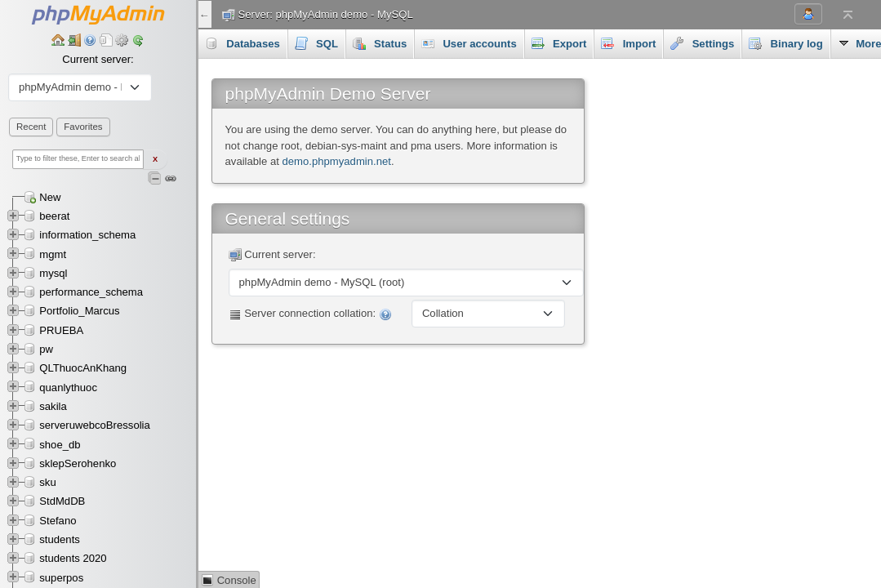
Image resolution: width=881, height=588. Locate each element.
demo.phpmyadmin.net (337, 161)
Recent (31, 127)
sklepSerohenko (78, 463)
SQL (316, 43)
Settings (702, 43)
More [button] (771, 43)
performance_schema (91, 292)
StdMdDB (62, 501)
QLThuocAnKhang (83, 368)
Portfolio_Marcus (79, 311)
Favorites (83, 127)
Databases (242, 43)
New (50, 197)
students (60, 539)
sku (47, 482)
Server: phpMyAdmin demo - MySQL (326, 14)
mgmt (53, 254)
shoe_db (60, 445)
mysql (53, 273)
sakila (53, 406)
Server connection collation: (310, 314)
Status (380, 43)
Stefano (58, 521)
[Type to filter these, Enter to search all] (78, 159)
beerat (54, 216)
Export (559, 43)
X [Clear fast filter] (155, 159)
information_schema (87, 235)
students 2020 (73, 558)
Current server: (98, 59)
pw (46, 349)
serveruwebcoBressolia (95, 425)
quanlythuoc (68, 388)
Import (628, 43)
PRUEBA (61, 330)
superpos (61, 578)
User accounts (469, 43)
